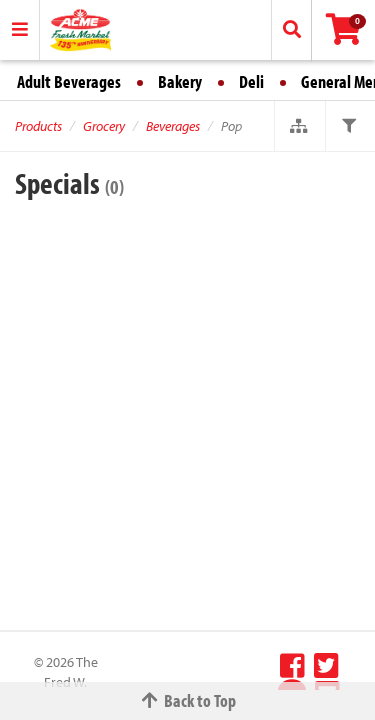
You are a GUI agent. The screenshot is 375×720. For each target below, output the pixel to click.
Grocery (104, 126)
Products (38, 126)
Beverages (173, 126)
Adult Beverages (69, 81)
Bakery (180, 81)
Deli (251, 81)
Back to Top (188, 700)
